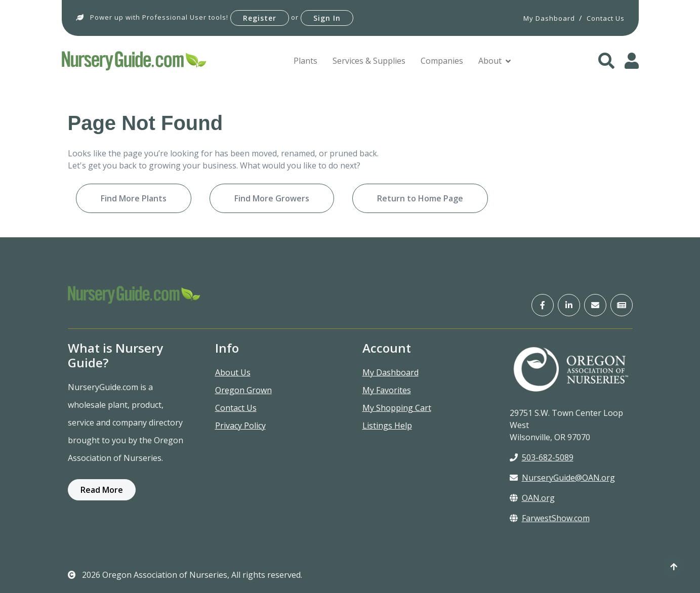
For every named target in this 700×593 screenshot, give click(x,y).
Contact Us (236, 408)
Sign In (327, 18)
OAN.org (532, 498)
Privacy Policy (240, 426)
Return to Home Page (420, 198)
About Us (233, 372)
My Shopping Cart (397, 408)
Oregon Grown (243, 390)
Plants (305, 61)
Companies (442, 61)
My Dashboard (390, 372)
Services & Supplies (369, 61)
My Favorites (387, 390)
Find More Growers (272, 198)
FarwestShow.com (550, 518)
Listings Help (387, 426)
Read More (102, 490)
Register (260, 18)
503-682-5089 (542, 457)
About (490, 61)
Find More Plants (134, 198)
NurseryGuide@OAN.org (562, 478)
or (295, 17)
